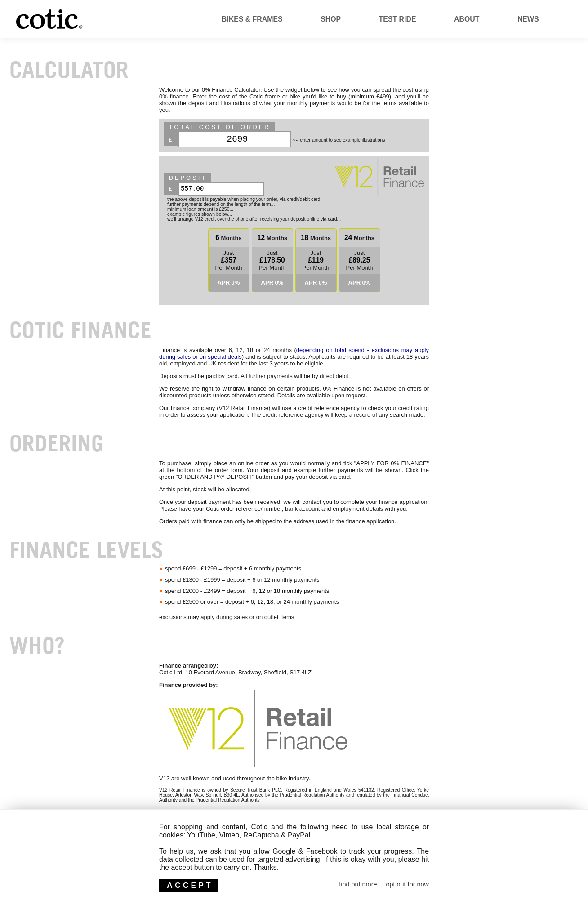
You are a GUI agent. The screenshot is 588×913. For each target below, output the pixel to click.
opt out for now (407, 884)
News (528, 19)
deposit (188, 178)
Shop (331, 19)
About (467, 19)
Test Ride (398, 19)
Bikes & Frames (252, 19)
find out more (358, 884)
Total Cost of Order (220, 127)
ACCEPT (190, 885)
